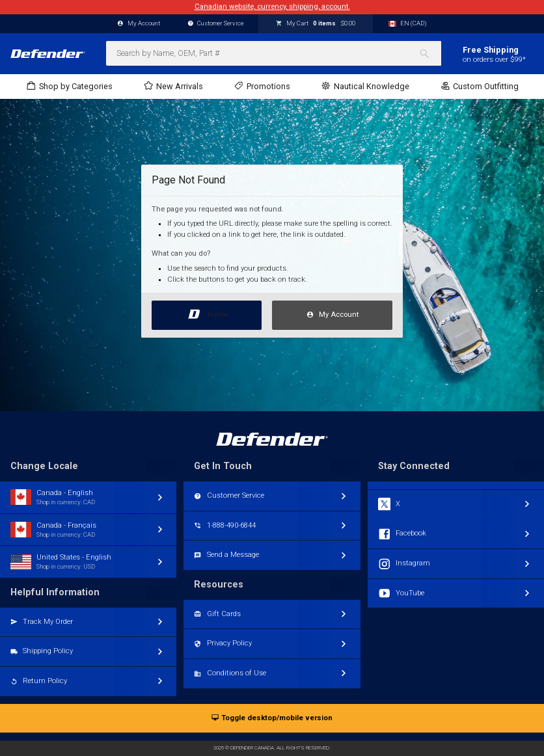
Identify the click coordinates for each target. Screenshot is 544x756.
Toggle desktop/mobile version (272, 719)
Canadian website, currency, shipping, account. (272, 7)
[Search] (430, 53)
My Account (333, 315)
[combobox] (274, 53)
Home (207, 312)
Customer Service (216, 24)
